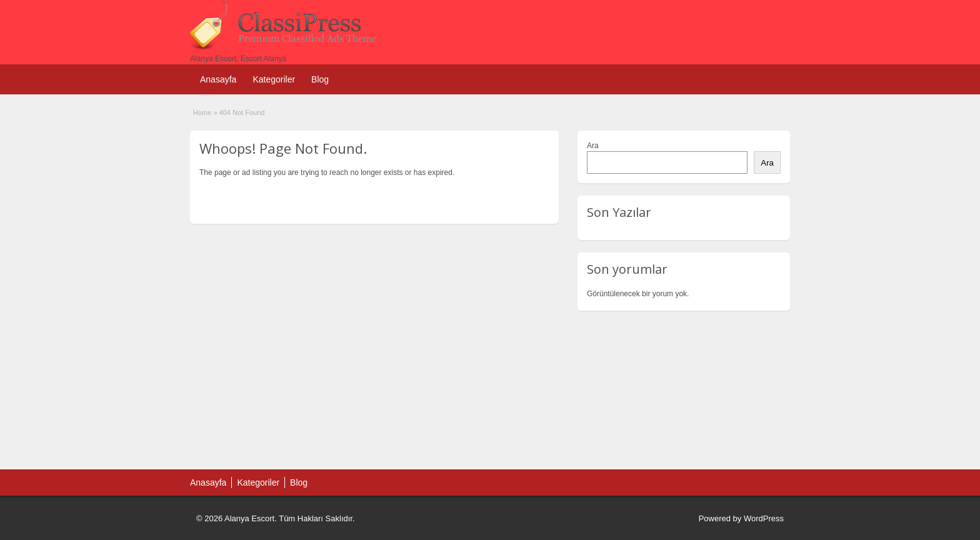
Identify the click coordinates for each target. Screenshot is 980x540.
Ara (593, 146)
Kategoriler (274, 79)
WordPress (764, 518)
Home (202, 112)
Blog (320, 79)
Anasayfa (218, 79)
